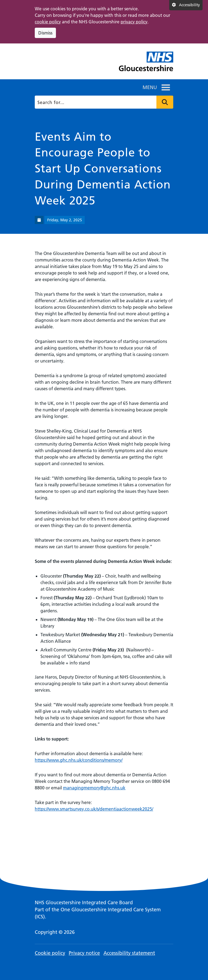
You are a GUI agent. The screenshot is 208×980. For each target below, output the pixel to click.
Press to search (165, 102)
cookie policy (48, 22)
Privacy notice (84, 953)
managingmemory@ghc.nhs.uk (94, 788)
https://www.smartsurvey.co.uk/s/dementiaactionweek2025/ (94, 809)
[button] (150, 87)
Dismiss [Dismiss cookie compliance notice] (45, 33)
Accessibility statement (129, 953)
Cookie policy (50, 953)
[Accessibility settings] (186, 5)
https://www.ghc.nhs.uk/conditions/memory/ (79, 760)
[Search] (103, 102)
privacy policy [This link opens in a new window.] (134, 22)
